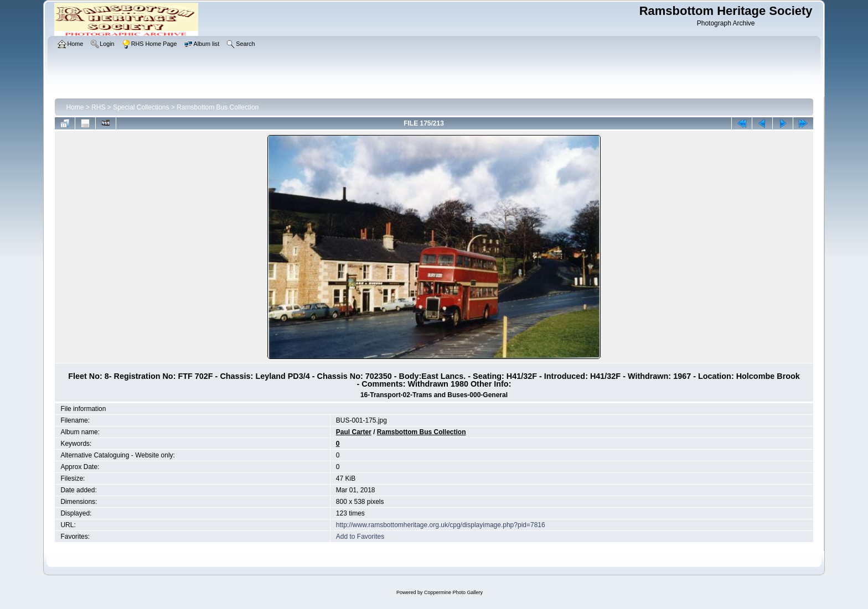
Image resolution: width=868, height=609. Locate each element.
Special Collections (141, 107)
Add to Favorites (360, 537)
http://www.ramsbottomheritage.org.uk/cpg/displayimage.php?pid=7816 (441, 525)
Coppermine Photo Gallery (453, 592)
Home (75, 107)
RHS (98, 107)
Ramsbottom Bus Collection (218, 107)
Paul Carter (354, 432)
